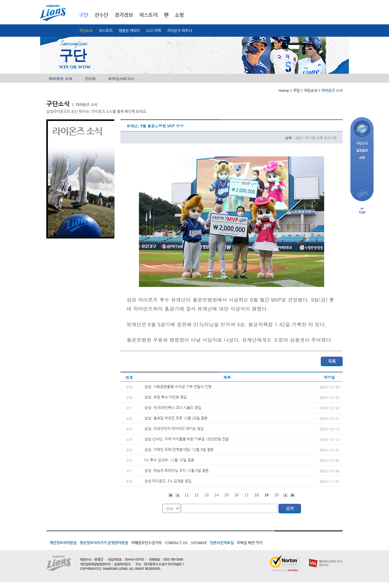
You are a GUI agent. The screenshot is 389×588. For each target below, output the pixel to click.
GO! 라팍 (154, 31)
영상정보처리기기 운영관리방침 (104, 543)
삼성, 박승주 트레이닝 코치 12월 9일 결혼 (177, 470)
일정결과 (362, 151)
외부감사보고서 (121, 79)
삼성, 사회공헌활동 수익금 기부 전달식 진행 (178, 387)
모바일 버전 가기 (250, 543)
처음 (171, 495)
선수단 (101, 15)
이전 (178, 495)
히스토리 (106, 31)
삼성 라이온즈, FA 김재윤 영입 (168, 481)
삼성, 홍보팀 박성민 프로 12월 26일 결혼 (176, 418)
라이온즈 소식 (61, 79)
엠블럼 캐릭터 (129, 31)
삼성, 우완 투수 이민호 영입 (166, 397)
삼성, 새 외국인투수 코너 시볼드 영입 (173, 408)
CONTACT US (176, 543)
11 (187, 495)
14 (217, 495)
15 (226, 495)
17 (247, 495)
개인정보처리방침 (63, 543)
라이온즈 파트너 (180, 31)
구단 (84, 15)
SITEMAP (199, 543)
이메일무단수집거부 (146, 543)
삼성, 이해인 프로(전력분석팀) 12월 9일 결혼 (179, 449)
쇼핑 (179, 15)
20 (276, 495)
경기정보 (124, 15)
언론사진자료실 (222, 543)
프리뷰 (90, 79)
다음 (285, 495)
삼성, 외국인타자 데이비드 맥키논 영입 (174, 429)
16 (237, 495)
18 (256, 495)
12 (197, 495)
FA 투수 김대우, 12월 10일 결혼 (169, 460)
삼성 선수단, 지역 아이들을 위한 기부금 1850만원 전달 (187, 439)
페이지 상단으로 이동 (362, 211)
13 (206, 495)
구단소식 (86, 31)
